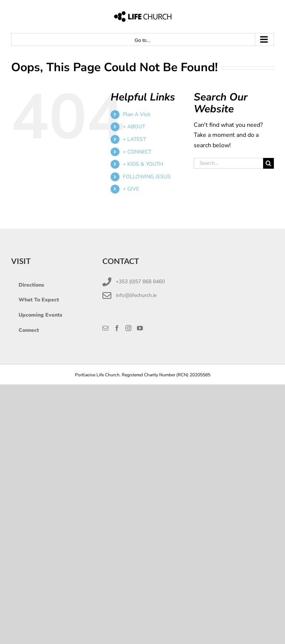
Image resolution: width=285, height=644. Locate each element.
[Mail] (105, 328)
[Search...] (228, 163)
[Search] (268, 163)
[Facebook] (117, 328)
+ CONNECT (137, 152)
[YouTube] (140, 328)
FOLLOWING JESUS (147, 177)
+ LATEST (134, 139)
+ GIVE (131, 189)
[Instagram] (128, 328)
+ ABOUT (134, 127)
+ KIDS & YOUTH (143, 164)
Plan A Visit (137, 114)
